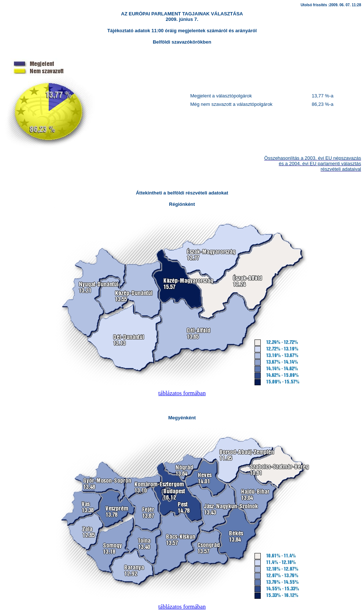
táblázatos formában (182, 393)
